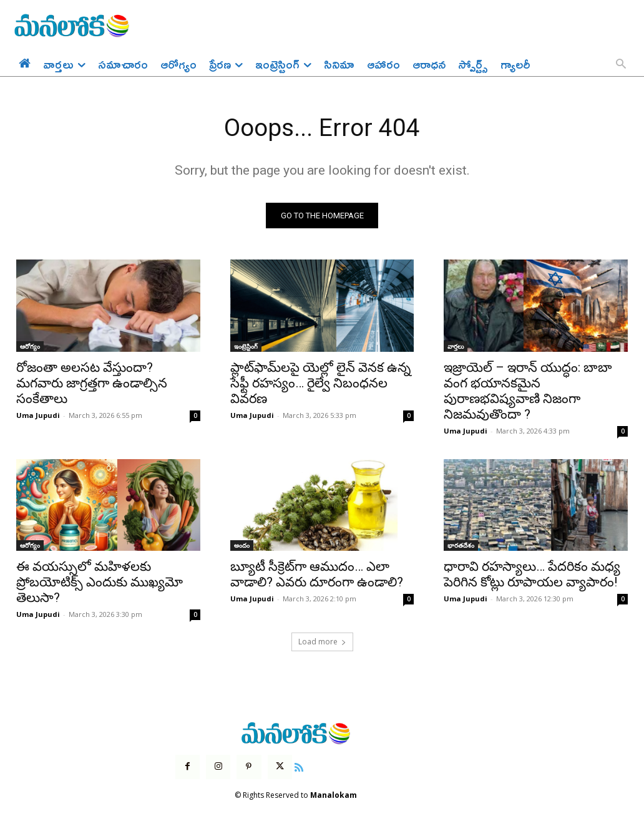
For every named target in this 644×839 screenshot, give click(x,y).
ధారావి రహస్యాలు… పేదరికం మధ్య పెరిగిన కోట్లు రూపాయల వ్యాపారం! (532, 575)
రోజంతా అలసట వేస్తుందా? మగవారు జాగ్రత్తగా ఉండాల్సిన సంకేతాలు (92, 384)
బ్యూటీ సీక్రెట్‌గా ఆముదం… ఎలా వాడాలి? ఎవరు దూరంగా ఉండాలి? (317, 575)
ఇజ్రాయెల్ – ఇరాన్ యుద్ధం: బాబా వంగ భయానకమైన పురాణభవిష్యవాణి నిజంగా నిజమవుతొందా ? (528, 391)
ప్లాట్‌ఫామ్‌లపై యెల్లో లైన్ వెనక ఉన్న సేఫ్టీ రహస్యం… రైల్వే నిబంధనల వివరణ (320, 384)
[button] (621, 65)
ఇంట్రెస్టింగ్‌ (246, 347)
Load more (322, 642)
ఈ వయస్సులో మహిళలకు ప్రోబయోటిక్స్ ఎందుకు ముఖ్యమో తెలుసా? (100, 583)
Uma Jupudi (38, 416)
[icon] (299, 767)
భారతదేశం (461, 546)
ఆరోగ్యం (30, 347)
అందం (242, 546)
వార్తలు (456, 347)
